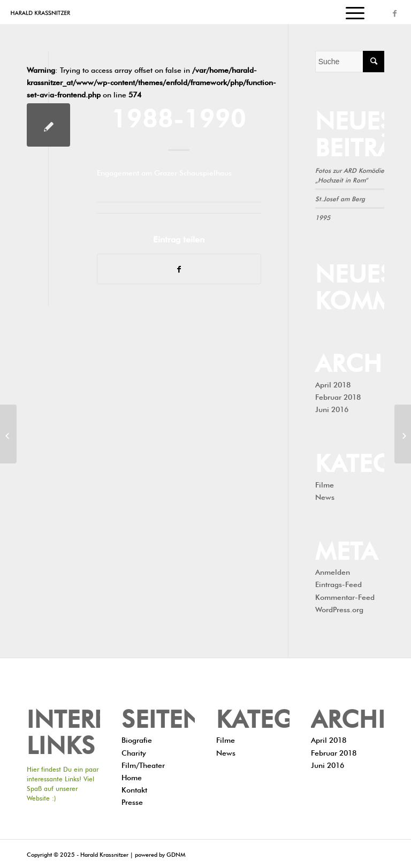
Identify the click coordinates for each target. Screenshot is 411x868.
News (325, 496)
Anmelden (333, 571)
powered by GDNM (160, 854)
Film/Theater (143, 764)
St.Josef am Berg (340, 198)
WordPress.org (339, 608)
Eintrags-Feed (338, 583)
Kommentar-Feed (345, 596)
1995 (323, 217)
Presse (132, 801)
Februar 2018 (338, 396)
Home (132, 776)
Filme (325, 484)
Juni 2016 (332, 408)
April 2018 (333, 384)
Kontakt (134, 789)
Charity (134, 752)
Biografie (137, 739)
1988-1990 (179, 115)
